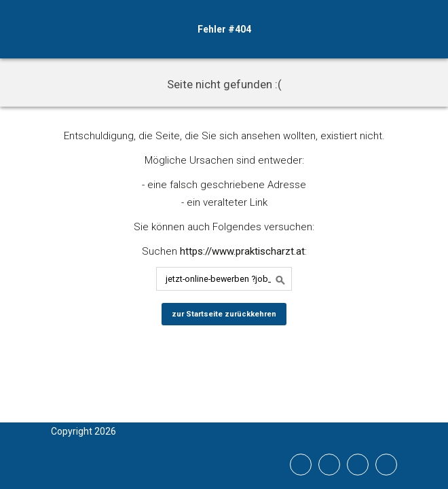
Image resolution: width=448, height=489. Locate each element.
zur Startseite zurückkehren (224, 314)
